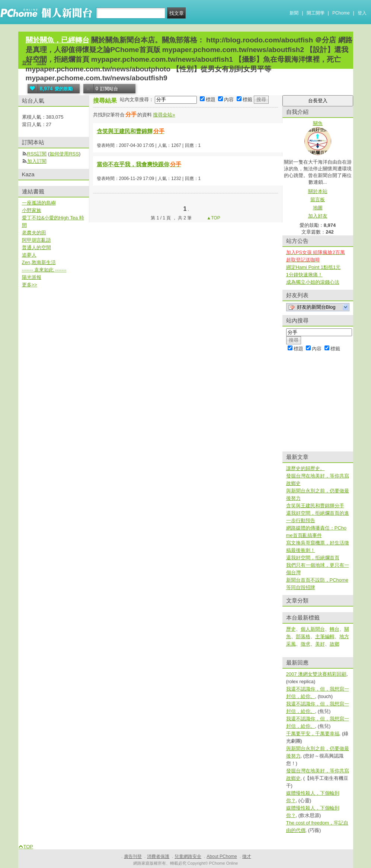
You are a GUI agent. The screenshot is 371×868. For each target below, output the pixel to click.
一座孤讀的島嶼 (39, 203)
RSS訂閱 (37, 154)
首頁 (27, 63)
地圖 (318, 208)
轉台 (335, 629)
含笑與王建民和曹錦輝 (131, 131)
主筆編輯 (325, 636)
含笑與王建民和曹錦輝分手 (315, 506)
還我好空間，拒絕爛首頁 (313, 558)
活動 (41, 63)
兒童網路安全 (188, 856)
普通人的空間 (36, 247)
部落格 (303, 636)
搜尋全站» (164, 115)
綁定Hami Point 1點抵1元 (314, 267)
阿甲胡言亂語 (36, 240)
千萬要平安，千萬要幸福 (313, 734)
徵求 (306, 644)
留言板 (318, 200)
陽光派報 (32, 277)
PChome (341, 13)
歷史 (291, 629)
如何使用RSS (64, 154)
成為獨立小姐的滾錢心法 (313, 282)
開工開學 (316, 13)
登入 (362, 13)
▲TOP (213, 218)
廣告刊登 (133, 856)
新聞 (294, 13)
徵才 (247, 856)
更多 (30, 285)
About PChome (222, 856)
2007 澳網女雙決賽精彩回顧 (316, 674)
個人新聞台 (313, 629)
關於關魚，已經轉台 (57, 40)
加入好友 (318, 216)
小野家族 (32, 210)
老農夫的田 (34, 233)
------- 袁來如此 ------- (44, 270)
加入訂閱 (37, 161)
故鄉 (335, 644)
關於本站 (318, 191)
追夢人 (29, 255)
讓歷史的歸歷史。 (306, 468)
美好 (320, 644)
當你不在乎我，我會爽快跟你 (139, 164)
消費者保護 (158, 856)
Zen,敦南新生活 (39, 262)
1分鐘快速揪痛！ (304, 275)
